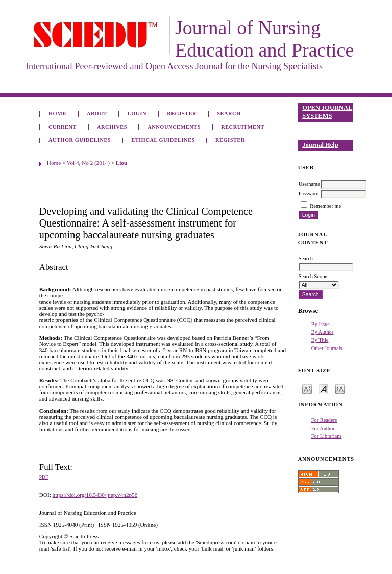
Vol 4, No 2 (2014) (88, 163)
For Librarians (327, 436)
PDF (44, 477)
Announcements (174, 127)
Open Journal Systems (327, 112)
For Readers (324, 420)
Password (309, 194)
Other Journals (327, 348)
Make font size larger (340, 389)
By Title (320, 340)
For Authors (324, 428)
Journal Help (320, 145)
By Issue (321, 324)
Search (229, 114)
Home (57, 114)
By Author (323, 332)
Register (182, 114)
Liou (121, 163)
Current (63, 127)
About (97, 114)
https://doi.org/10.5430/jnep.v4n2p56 (95, 495)
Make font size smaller (307, 389)
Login (137, 114)
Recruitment (243, 127)
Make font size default (324, 389)
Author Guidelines (80, 140)
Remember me (325, 206)
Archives (112, 127)
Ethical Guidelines (163, 140)
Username (309, 184)
